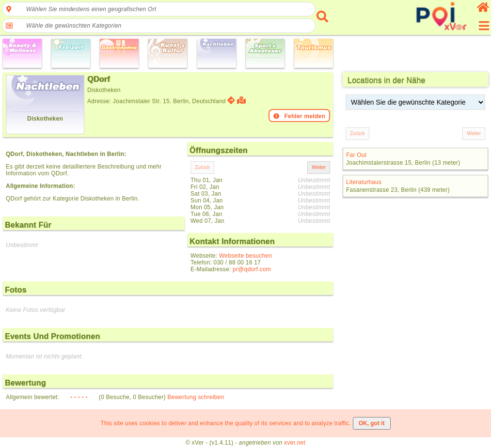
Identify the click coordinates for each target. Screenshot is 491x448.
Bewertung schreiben (196, 397)
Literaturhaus (364, 182)
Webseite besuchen (245, 256)
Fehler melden (299, 116)
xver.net (295, 443)
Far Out (356, 155)
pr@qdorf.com (252, 269)
